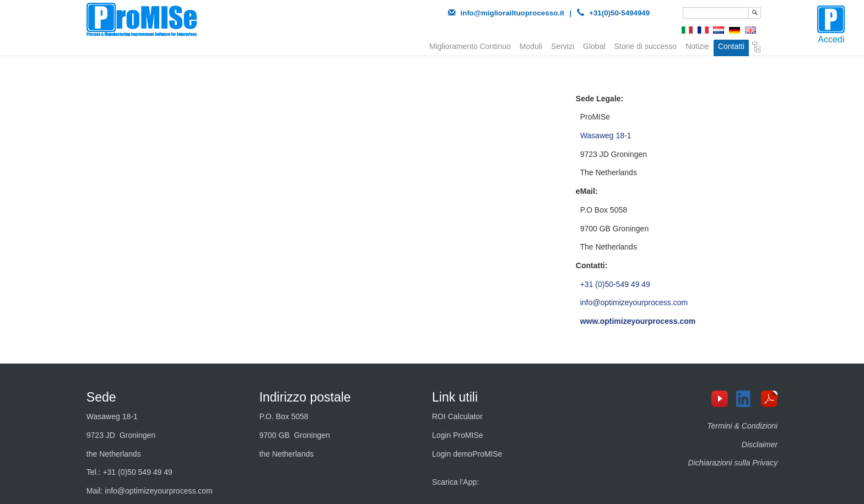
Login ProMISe (458, 435)
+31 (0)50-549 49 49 (615, 284)
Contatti (731, 46)
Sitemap (757, 47)
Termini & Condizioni (742, 426)
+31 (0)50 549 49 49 (137, 472)
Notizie (697, 45)
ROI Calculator (457, 416)
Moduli (531, 45)
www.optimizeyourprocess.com (638, 321)
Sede (101, 397)
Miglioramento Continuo (470, 45)
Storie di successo (646, 45)
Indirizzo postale (305, 397)
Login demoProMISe (467, 454)
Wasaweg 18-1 (606, 136)
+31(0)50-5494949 (619, 13)
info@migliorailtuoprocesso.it (513, 13)
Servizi (563, 45)
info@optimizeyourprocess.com (634, 302)
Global (594, 45)
